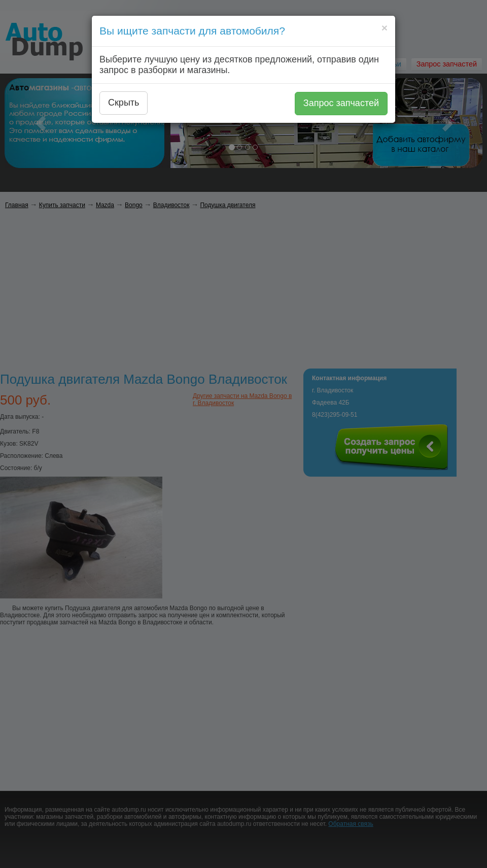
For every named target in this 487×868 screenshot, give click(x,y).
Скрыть (124, 103)
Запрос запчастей (341, 103)
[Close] (385, 28)
